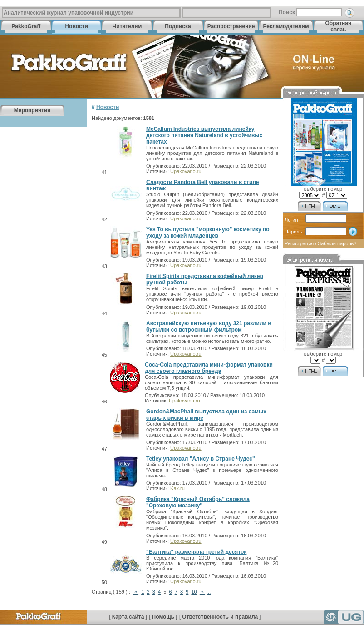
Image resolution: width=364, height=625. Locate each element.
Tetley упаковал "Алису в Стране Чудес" (201, 459)
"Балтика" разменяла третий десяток (196, 552)
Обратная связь (338, 26)
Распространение (231, 26)
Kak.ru (177, 488)
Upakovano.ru (186, 171)
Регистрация (299, 243)
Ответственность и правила (220, 617)
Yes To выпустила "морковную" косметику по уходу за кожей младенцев (208, 233)
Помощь (163, 617)
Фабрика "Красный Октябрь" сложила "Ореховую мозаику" (198, 502)
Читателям (127, 26)
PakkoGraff (26, 26)
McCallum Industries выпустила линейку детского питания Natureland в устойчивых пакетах (204, 135)
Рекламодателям (286, 26)
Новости (76, 26)
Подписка (178, 26)
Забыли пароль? (337, 243)
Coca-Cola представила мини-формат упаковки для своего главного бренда (209, 368)
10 (194, 592)
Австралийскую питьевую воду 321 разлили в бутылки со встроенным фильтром (209, 327)
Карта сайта (128, 617)
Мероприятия (32, 110)
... (209, 592)
